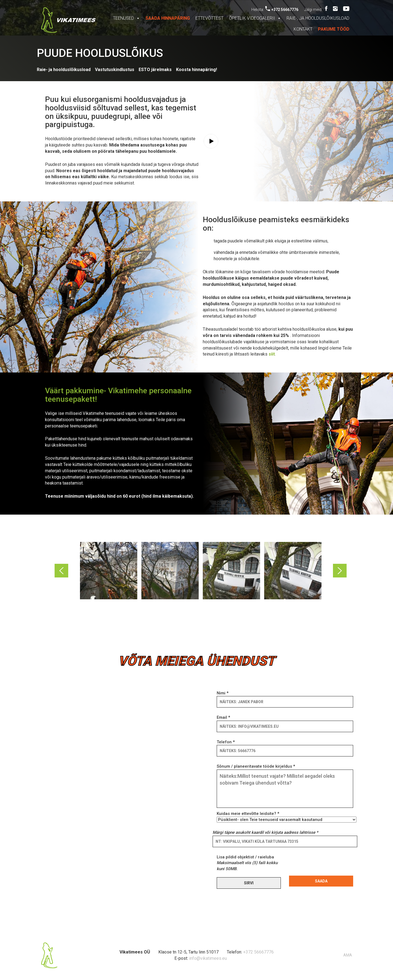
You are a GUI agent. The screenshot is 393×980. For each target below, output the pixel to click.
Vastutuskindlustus (115, 70)
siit (272, 354)
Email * (285, 722)
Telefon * (285, 746)
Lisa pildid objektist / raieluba (247, 863)
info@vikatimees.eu (208, 958)
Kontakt (303, 29)
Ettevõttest (209, 18)
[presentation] (331, 865)
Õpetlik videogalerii (255, 18)
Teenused (126, 18)
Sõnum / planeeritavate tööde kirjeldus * (285, 786)
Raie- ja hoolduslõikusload (64, 70)
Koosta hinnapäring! (196, 70)
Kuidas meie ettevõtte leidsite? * (285, 817)
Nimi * (285, 697)
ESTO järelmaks (155, 70)
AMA (348, 955)
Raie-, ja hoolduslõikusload (318, 18)
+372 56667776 (282, 10)
